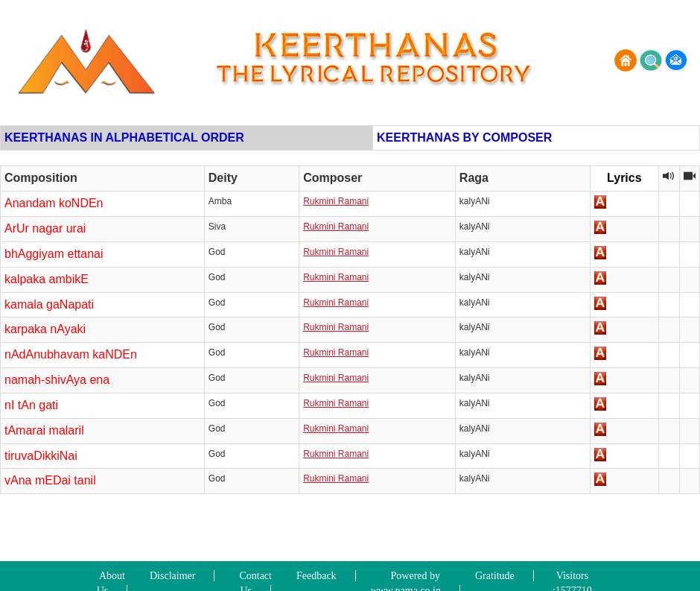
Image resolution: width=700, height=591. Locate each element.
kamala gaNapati (49, 304)
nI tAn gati (31, 405)
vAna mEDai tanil (50, 480)
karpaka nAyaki (45, 329)
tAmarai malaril (44, 430)
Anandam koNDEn (54, 203)
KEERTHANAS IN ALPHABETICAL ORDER (124, 138)
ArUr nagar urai (45, 228)
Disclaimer (172, 576)
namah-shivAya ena (57, 380)
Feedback (316, 576)
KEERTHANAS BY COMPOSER (464, 138)
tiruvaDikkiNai (41, 456)
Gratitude (495, 576)
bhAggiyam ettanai (54, 254)
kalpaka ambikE (47, 279)
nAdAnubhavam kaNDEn (71, 354)
